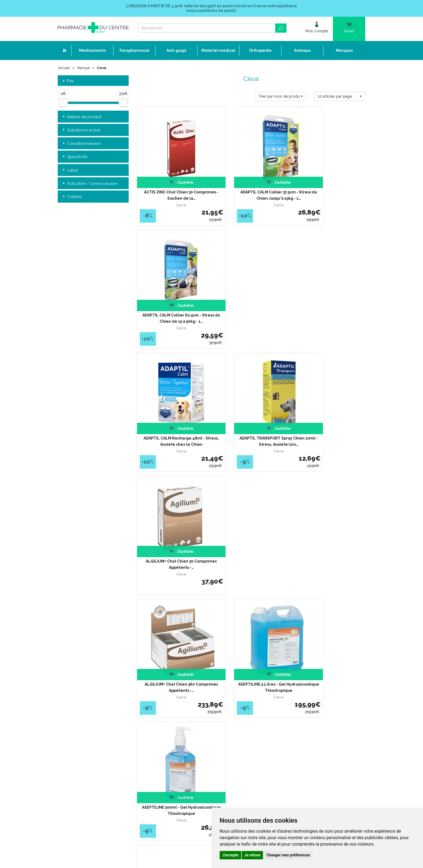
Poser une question (178, 698)
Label (70, 171)
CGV (166, 723)
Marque (84, 68)
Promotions (172, 708)
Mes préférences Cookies (183, 742)
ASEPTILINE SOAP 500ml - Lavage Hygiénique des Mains (330, 522)
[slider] (63, 103)
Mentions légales (176, 728)
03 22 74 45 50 (76, 716)
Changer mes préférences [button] (288, 855)
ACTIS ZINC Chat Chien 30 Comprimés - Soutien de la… (172, 185)
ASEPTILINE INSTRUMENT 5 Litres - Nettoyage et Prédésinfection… (251, 522)
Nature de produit (82, 117)
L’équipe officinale (177, 684)
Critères (72, 197)
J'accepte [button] (230, 855)
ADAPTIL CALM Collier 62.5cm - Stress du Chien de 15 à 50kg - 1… (330, 185)
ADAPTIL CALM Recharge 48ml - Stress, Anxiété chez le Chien (172, 297)
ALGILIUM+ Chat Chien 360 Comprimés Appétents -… (172, 410)
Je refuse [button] (252, 855)
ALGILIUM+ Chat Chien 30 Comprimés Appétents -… (330, 297)
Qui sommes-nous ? (179, 679)
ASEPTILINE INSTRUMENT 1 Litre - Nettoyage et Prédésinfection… (172, 522)
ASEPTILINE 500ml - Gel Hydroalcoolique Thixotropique (330, 410)
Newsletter (172, 718)
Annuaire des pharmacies (184, 756)
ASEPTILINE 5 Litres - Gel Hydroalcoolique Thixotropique (251, 410)
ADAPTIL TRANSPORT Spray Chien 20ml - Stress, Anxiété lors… (251, 297)
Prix (68, 81)
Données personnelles (181, 733)
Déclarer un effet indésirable (186, 693)
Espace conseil (175, 713)
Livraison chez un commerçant (293, 684)
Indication (90, 184)
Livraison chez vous (284, 679)
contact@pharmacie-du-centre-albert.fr (97, 725)
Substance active (81, 130)
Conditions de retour (284, 688)
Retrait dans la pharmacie (289, 674)
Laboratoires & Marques (182, 703)
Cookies (169, 738)
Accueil (64, 68)
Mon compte (173, 748)
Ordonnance (173, 688)
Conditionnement (81, 144)
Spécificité (74, 157)
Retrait (93, 597)
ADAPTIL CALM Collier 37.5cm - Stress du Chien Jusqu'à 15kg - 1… (251, 185)
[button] (280, 97)
